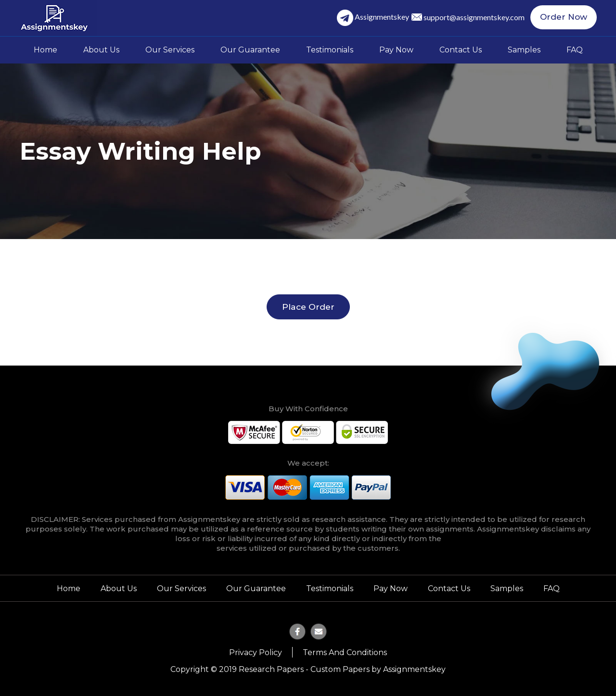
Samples (524, 50)
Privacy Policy (256, 652)
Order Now (565, 18)
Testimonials (330, 50)
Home (45, 50)
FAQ (575, 50)
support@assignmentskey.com (477, 18)
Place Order (308, 307)
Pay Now (396, 50)
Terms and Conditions (345, 652)
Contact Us (461, 50)
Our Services (170, 50)
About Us (101, 50)
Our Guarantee (250, 50)
